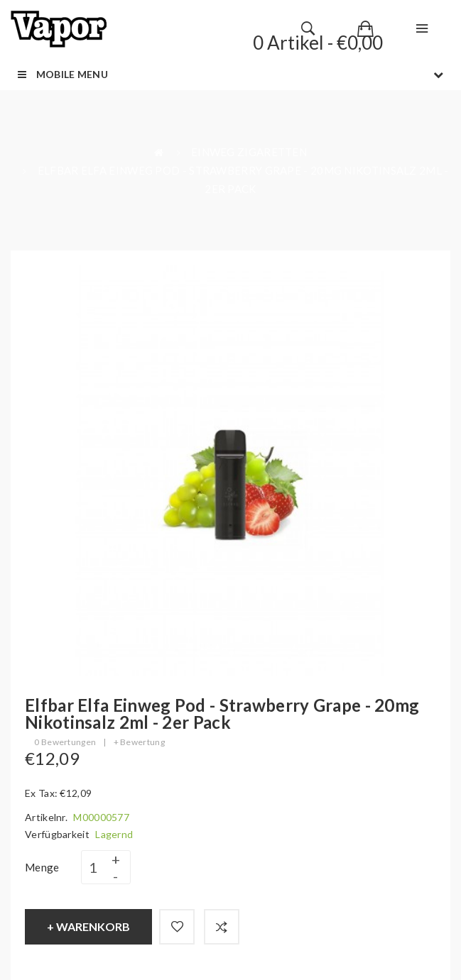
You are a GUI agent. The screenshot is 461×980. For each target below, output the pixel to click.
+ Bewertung (139, 742)
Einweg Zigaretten (249, 152)
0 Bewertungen (65, 742)
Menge (42, 867)
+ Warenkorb (88, 926)
